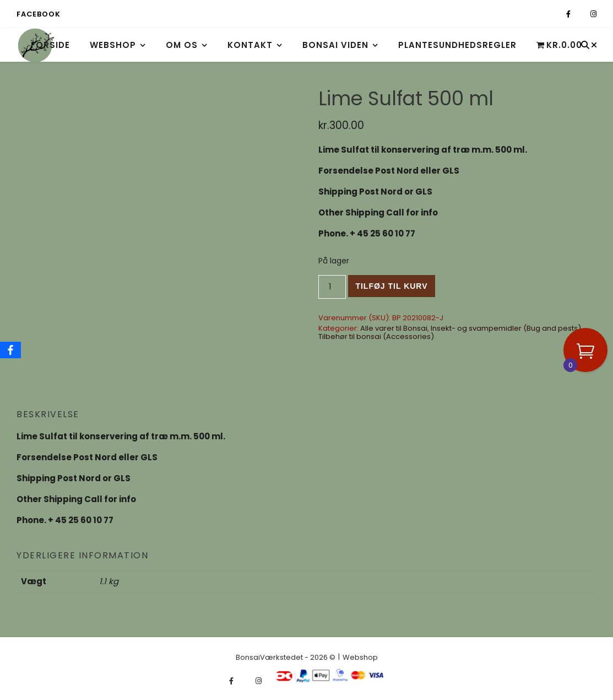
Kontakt (250, 45)
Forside (50, 45)
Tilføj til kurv (391, 286)
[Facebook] (10, 350)
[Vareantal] (332, 287)
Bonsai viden (335, 45)
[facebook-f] (569, 14)
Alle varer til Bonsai (394, 328)
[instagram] (593, 14)
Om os (182, 45)
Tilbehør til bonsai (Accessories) (376, 336)
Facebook (38, 14)
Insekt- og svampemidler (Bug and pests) (506, 328)
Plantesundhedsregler (457, 45)
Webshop (113, 45)
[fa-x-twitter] (581, 14)
